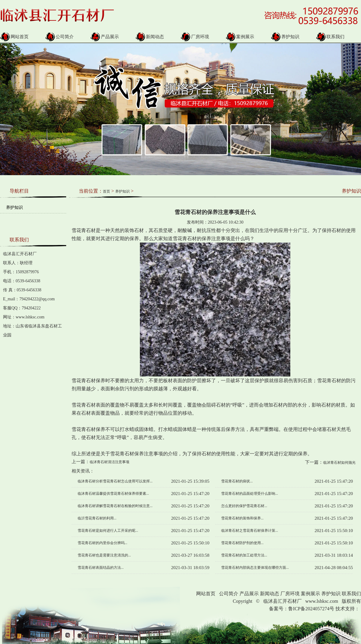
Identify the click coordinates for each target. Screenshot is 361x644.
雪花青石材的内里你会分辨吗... (102, 543)
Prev (3, 105)
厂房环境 (195, 37)
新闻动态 (150, 37)
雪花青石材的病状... (237, 481)
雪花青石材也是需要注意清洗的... (104, 555)
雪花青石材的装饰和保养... (242, 518)
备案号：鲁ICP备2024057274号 (302, 609)
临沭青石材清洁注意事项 (110, 462)
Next (347, 105)
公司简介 (59, 37)
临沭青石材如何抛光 (339, 463)
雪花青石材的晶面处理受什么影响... (250, 494)
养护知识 (285, 37)
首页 (106, 191)
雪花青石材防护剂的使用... (242, 543)
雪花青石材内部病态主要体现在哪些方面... (255, 568)
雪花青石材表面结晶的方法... (101, 568)
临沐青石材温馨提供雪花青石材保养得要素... (113, 494)
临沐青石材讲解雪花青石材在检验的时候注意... (115, 506)
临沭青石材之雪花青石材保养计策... (250, 531)
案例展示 (240, 37)
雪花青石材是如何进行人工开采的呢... (108, 531)
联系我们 (330, 37)
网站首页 (14, 37)
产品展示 (105, 37)
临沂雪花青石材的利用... (97, 518)
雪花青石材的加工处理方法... (244, 555)
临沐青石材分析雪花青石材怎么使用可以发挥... (115, 481)
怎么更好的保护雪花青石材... (244, 506)
